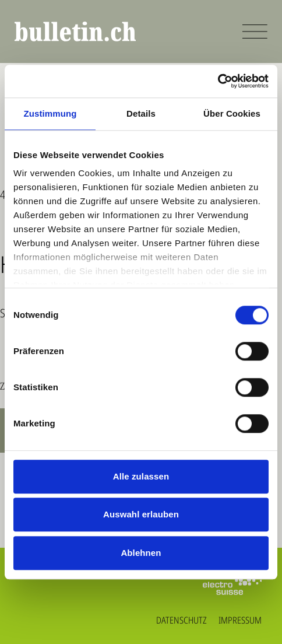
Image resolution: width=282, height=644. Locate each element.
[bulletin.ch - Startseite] (75, 32)
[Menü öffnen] (255, 32)
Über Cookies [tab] (232, 113)
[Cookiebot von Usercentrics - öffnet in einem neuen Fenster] (218, 81)
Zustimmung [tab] (50, 113)
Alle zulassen (141, 476)
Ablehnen (141, 553)
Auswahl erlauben (141, 514)
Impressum (240, 620)
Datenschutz (181, 620)
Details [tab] (141, 113)
